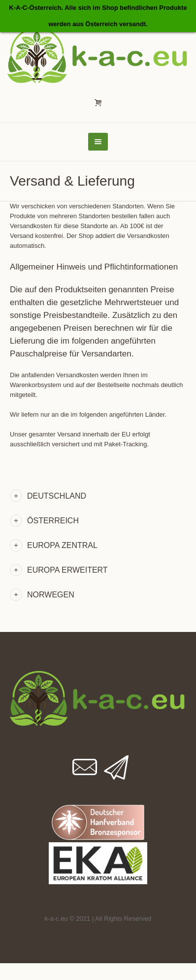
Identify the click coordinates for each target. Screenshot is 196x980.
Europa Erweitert (67, 570)
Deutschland (57, 496)
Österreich (53, 521)
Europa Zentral (62, 545)
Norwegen (51, 595)
